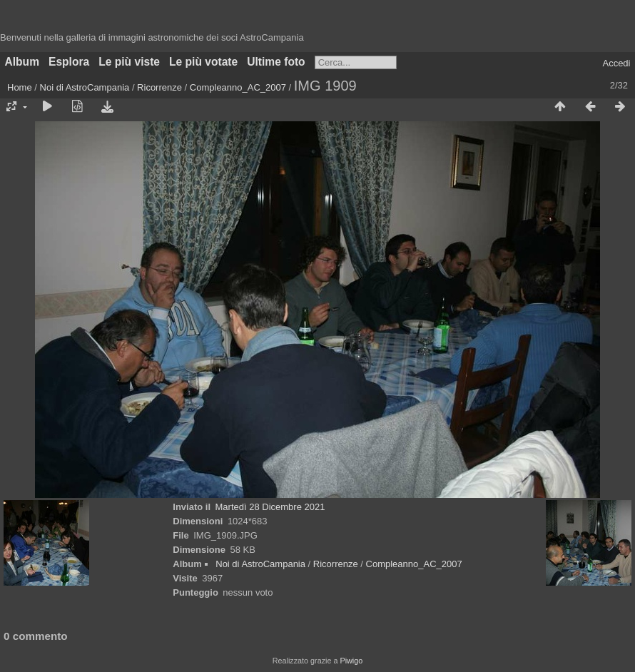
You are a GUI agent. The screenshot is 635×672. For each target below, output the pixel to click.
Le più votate (203, 62)
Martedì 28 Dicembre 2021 (270, 507)
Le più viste (129, 62)
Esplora (69, 62)
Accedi (616, 63)
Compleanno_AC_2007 (238, 87)
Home (20, 87)
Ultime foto (276, 62)
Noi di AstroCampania (85, 87)
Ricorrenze (159, 87)
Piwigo (351, 661)
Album (22, 62)
